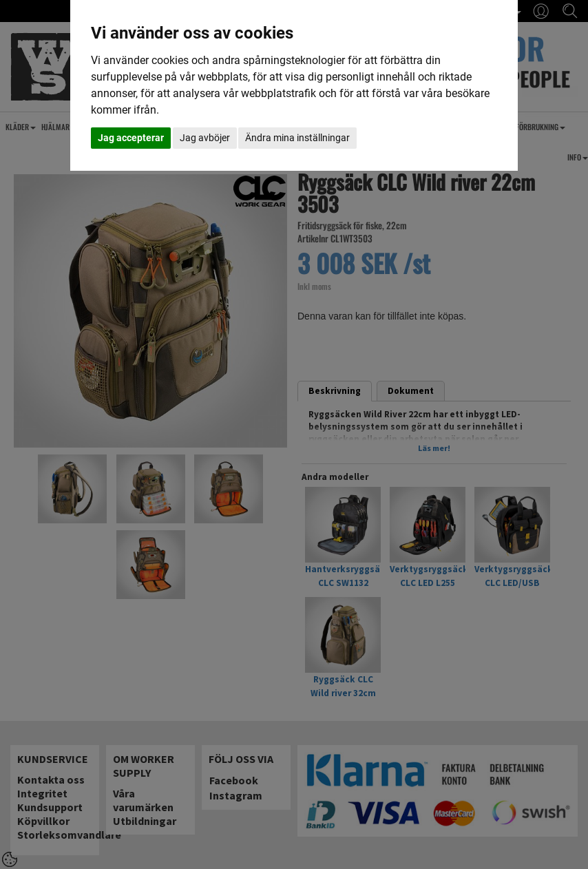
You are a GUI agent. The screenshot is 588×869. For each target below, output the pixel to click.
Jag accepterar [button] (131, 138)
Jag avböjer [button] (205, 138)
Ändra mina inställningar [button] (297, 138)
